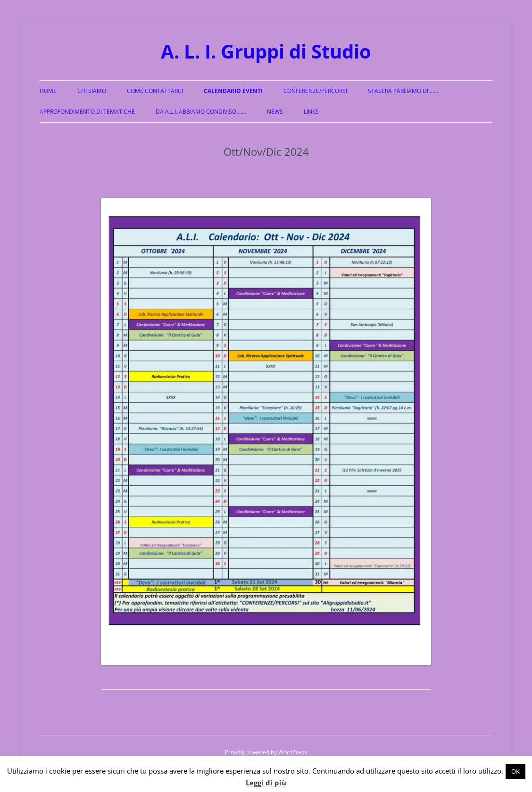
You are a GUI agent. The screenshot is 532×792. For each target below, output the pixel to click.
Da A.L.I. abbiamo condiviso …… (201, 112)
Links (311, 112)
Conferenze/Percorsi (315, 91)
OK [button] (515, 771)
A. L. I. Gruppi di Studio (266, 51)
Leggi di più (266, 783)
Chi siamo (92, 91)
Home (48, 91)
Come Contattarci (155, 91)
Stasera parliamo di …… (403, 91)
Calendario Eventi (233, 91)
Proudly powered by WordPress (266, 752)
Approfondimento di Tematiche (87, 112)
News (275, 112)
